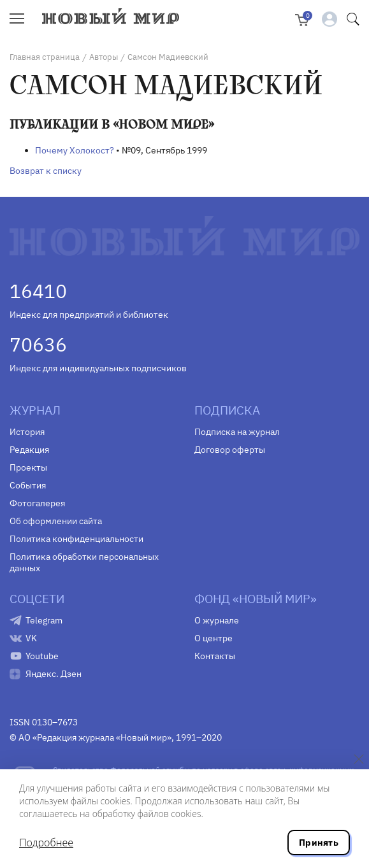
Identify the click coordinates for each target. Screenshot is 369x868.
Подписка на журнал (237, 432)
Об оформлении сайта (56, 521)
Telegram (44, 620)
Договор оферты (230, 450)
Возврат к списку (46, 171)
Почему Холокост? (75, 150)
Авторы (104, 57)
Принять (319, 843)
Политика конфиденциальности (76, 539)
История (27, 432)
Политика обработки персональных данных (84, 562)
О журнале (217, 620)
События (28, 485)
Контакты (215, 656)
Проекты (28, 467)
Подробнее (46, 843)
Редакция (29, 450)
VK (31, 638)
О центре (213, 638)
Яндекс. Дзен (54, 674)
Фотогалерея (37, 503)
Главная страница (45, 57)
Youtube (42, 656)
